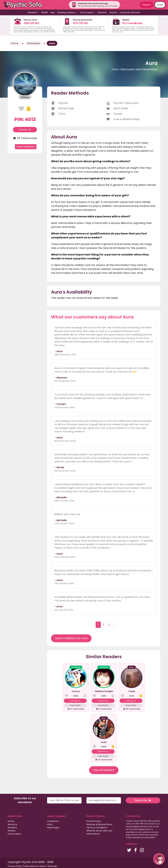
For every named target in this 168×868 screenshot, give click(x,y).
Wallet (44, 12)
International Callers (35, 866)
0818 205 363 (31, 23)
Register (147, 5)
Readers (12, 828)
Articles (113, 12)
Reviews (102, 12)
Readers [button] (32, 12)
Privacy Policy (94, 821)
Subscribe (143, 800)
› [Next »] (114, 625)
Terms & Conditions (97, 828)
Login (160, 5)
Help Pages (53, 828)
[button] (159, 859)
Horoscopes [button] (87, 12)
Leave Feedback (26, 147)
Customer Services (130, 12)
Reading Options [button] (67, 12)
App (53, 12)
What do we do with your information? (100, 832)
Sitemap (52, 866)
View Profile (75, 705)
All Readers (34, 43)
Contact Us (53, 821)
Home (15, 43)
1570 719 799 (80, 23)
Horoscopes (14, 834)
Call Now (25, 130)
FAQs (50, 824)
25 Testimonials (25, 138)
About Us (12, 824)
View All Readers (104, 770)
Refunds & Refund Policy (99, 824)
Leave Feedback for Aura (71, 638)
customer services (150, 832)
